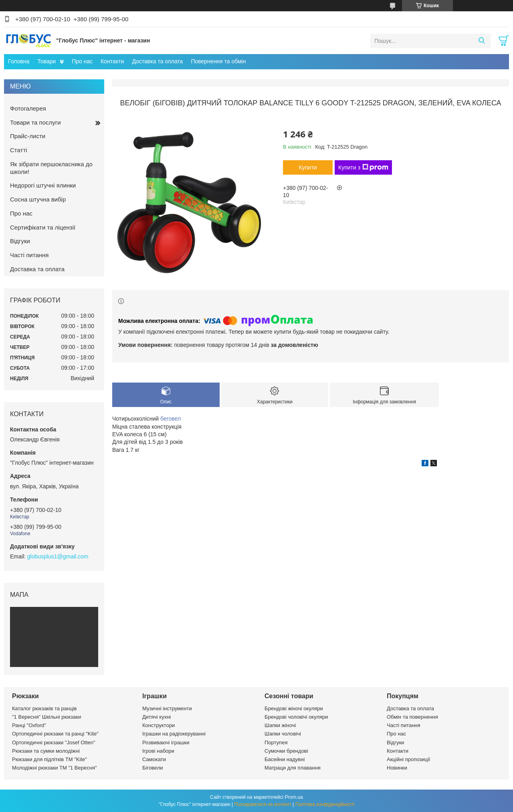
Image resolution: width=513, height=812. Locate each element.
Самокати (154, 759)
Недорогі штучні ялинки (43, 185)
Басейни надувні (285, 759)
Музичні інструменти (167, 708)
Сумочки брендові (286, 751)
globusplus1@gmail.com (58, 556)
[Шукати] (482, 41)
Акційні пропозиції (408, 759)
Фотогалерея (28, 108)
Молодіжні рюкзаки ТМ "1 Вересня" (55, 768)
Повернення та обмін (218, 61)
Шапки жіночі (280, 725)
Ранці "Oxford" (29, 725)
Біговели (153, 768)
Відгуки (20, 241)
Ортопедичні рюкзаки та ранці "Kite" (55, 734)
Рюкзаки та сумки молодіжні (46, 751)
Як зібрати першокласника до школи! (51, 168)
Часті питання (29, 255)
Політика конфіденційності (325, 804)
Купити (308, 167)
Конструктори (159, 725)
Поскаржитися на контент (263, 804)
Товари (46, 61)
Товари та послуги (35, 122)
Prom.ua (294, 797)
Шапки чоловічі (283, 734)
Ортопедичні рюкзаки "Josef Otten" (54, 742)
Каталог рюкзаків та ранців (44, 708)
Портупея (276, 742)
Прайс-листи (28, 136)
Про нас (82, 61)
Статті (19, 150)
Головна (19, 61)
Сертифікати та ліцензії (43, 227)
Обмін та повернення (412, 717)
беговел (171, 419)
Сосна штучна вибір (38, 199)
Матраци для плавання (293, 768)
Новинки (397, 768)
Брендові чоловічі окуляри (296, 717)
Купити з (363, 167)
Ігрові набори (158, 751)
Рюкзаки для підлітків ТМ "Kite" (49, 759)
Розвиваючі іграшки (166, 742)
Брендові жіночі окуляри (294, 708)
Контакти (112, 61)
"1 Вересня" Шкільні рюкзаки (46, 717)
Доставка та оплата (157, 61)
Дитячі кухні (157, 717)
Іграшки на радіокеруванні (174, 734)
